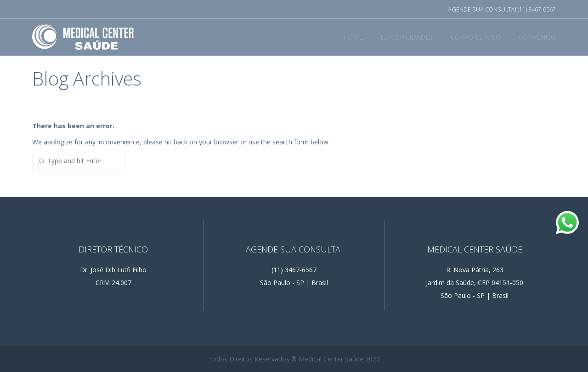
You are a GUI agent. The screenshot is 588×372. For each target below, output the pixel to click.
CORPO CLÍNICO (476, 37)
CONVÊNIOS (537, 37)
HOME (353, 37)
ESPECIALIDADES (407, 37)
